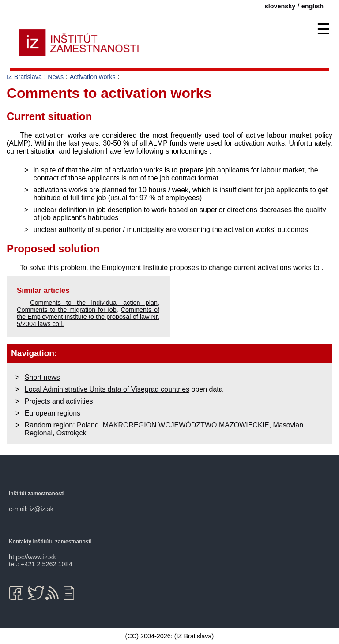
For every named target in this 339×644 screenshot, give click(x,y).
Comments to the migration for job (67, 310)
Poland (88, 425)
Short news (42, 377)
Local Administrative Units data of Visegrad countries (107, 389)
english (313, 6)
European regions (53, 413)
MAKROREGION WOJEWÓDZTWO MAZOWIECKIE (186, 425)
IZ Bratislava (24, 77)
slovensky (280, 6)
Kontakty (20, 542)
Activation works (93, 77)
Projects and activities (59, 401)
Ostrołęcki (72, 433)
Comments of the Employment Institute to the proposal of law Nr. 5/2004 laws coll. (88, 317)
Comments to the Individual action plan (94, 303)
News (56, 77)
